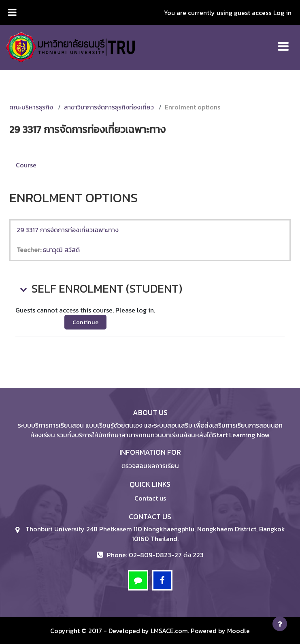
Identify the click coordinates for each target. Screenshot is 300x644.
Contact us (150, 498)
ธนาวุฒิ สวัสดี (61, 250)
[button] (23, 289)
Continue (85, 322)
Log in (282, 13)
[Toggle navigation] (283, 42)
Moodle (238, 631)
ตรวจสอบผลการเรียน (150, 466)
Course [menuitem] (26, 165)
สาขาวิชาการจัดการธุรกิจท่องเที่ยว (109, 107)
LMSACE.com (169, 631)
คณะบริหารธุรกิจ (31, 107)
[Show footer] (280, 624)
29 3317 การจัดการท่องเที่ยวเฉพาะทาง (68, 230)
